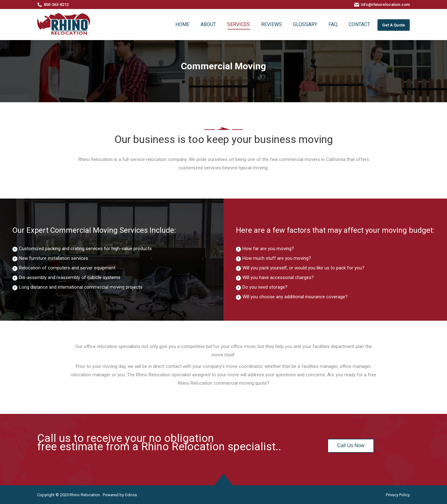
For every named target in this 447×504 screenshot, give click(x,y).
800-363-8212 (56, 5)
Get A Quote (394, 25)
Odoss (131, 495)
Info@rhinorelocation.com (385, 5)
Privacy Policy (398, 495)
